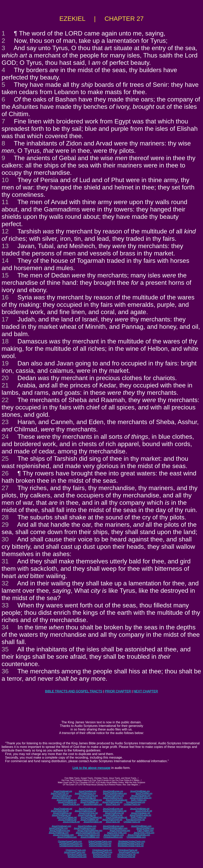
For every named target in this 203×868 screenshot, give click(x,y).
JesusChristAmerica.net (85, 811)
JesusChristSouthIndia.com (88, 833)
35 (5, 649)
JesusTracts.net (113, 822)
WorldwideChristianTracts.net (131, 846)
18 (5, 341)
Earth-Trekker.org (139, 800)
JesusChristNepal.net (61, 815)
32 (5, 583)
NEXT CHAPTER (146, 691)
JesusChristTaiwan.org (67, 800)
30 (5, 539)
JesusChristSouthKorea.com (90, 830)
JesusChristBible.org (89, 802)
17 (5, 319)
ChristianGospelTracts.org (71, 844)
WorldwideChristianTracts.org (131, 844)
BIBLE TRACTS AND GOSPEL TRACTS (74, 691)
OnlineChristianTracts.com (100, 841)
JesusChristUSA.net (60, 811)
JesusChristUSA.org (60, 793)
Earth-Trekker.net (138, 817)
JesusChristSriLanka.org (141, 798)
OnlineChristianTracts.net (100, 846)
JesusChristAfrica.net (62, 813)
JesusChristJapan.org (141, 796)
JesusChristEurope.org (113, 791)
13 (5, 246)
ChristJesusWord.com (113, 837)
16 (5, 297)
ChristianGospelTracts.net (71, 846)
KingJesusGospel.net (135, 820)
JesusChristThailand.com (89, 835)
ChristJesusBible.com (136, 837)
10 (5, 180)
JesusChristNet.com (145, 828)
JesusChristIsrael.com (61, 826)
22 (5, 400)
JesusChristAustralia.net (116, 817)
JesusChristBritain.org (140, 791)
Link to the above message (91, 768)
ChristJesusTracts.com (76, 850)
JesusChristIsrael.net (63, 809)
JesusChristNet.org (144, 793)
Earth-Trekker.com (145, 830)
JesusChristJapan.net (141, 813)
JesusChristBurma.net (113, 815)
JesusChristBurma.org (113, 798)
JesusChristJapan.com (114, 835)
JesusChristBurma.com (60, 830)
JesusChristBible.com (90, 837)
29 (5, 525)
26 (5, 473)
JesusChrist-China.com (144, 833)
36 (5, 671)
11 (5, 202)
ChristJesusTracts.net (128, 850)
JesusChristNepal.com (59, 833)
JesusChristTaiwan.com (63, 835)
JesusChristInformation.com (115, 828)
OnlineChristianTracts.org (100, 844)
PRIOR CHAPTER (118, 691)
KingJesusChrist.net (126, 857)
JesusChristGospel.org (112, 802)
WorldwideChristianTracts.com (132, 841)
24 (5, 437)
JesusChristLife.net (144, 811)
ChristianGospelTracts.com (70, 841)
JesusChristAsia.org (88, 791)
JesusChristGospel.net (112, 820)
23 (5, 422)
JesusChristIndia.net (87, 815)
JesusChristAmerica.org (85, 793)
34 (5, 627)
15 (5, 275)
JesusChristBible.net (89, 820)
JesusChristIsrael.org (63, 791)
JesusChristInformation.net (115, 811)
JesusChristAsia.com (87, 826)
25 (5, 459)
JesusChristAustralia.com (139, 835)
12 (5, 231)
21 (5, 385)
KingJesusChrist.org (102, 857)
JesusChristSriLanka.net (140, 815)
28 (5, 517)
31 (5, 561)
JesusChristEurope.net (113, 809)
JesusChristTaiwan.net (67, 817)
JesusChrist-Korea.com (120, 830)
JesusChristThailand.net (91, 817)
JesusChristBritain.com (141, 826)
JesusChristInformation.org (115, 793)
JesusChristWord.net (67, 820)
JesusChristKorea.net (114, 813)
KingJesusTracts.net (126, 854)
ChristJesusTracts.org (102, 850)
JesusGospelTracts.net (129, 852)
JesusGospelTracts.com (75, 852)
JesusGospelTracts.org (102, 852)
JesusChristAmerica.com (85, 828)
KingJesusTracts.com (77, 854)
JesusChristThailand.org (91, 800)
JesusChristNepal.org (61, 798)
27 (5, 488)
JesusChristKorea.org (114, 796)
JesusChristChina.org (88, 796)
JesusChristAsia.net (87, 809)
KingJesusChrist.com (77, 857)
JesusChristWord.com (67, 837)
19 (5, 363)
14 (5, 261)
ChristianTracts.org (132, 804)
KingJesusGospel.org (136, 802)
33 (5, 605)
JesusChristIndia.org (87, 798)
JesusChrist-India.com (117, 833)
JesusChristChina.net (88, 813)
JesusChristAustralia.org (116, 800)
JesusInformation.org (93, 804)
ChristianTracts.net (132, 822)
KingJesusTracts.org (102, 854)
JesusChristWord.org (67, 802)
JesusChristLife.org (71, 804)
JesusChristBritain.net (140, 809)
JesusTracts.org (113, 804)
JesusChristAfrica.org (62, 796)
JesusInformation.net (93, 822)
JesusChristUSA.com (58, 828)
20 (5, 378)
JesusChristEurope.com (113, 826)
